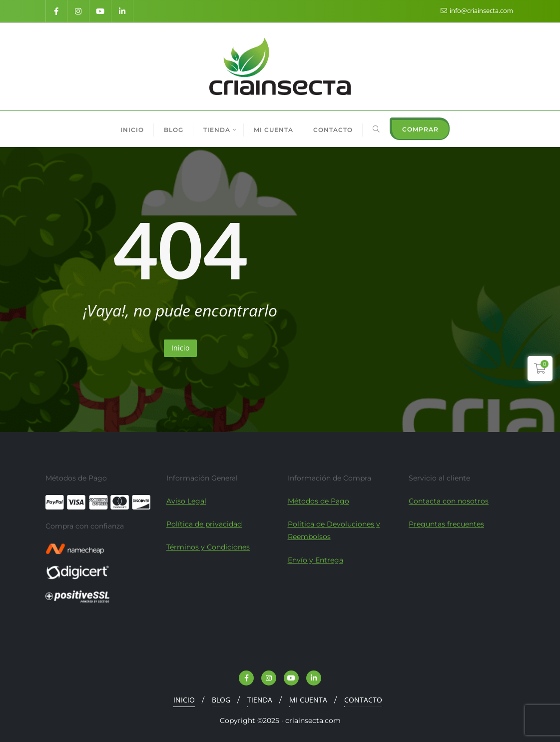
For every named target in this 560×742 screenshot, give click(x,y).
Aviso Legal (186, 501)
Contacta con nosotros (449, 501)
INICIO (184, 700)
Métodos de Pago (318, 501)
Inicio (180, 348)
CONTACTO (363, 700)
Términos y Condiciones (208, 547)
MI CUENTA (308, 700)
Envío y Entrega (315, 560)
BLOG (221, 700)
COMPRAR (420, 129)
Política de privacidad (204, 524)
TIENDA (260, 700)
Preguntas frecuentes (446, 524)
